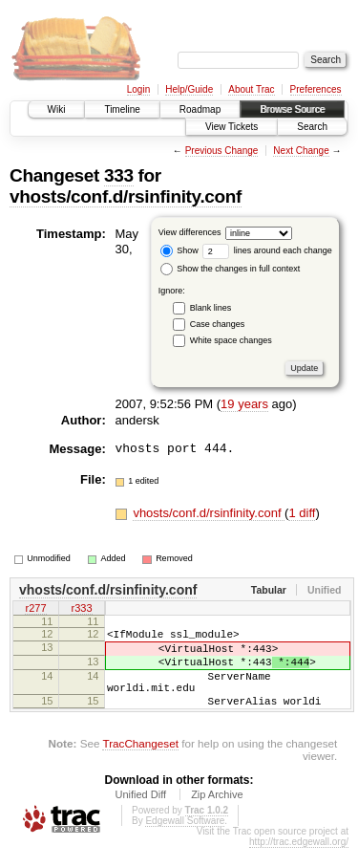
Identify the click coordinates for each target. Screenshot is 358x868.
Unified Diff (140, 814)
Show (179, 250)
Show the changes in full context (231, 269)
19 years (244, 404)
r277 (35, 610)
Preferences (316, 89)
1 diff (302, 513)
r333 (81, 610)
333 (119, 175)
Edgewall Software (185, 841)
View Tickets (232, 127)
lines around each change (267, 250)
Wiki (57, 109)
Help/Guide (189, 89)
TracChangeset (140, 763)
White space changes (231, 340)
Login (138, 89)
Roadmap (200, 109)
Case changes (218, 324)
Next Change (301, 151)
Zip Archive (217, 814)
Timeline (122, 109)
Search (312, 127)
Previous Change (222, 151)
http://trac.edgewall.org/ (299, 862)
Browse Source (292, 109)
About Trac (251, 89)
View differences (190, 232)
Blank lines (211, 308)
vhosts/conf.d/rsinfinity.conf (126, 196)
